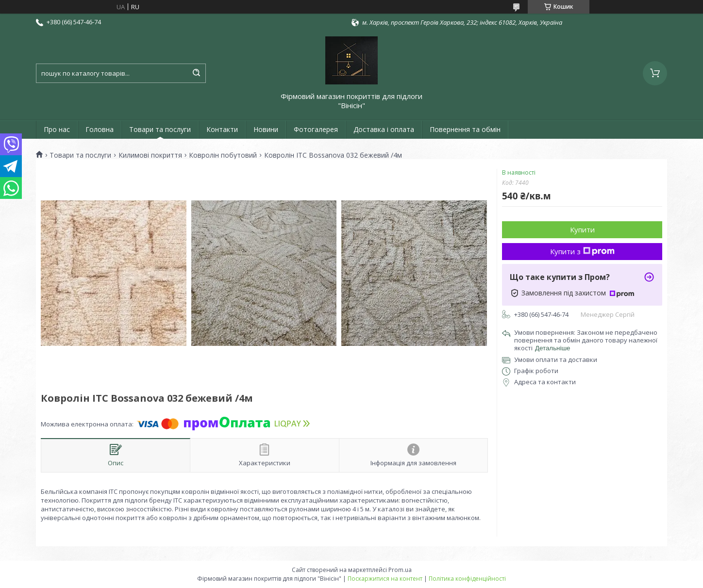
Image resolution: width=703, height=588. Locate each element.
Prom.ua (400, 570)
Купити (582, 229)
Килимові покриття (150, 155)
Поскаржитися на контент (385, 579)
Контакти (222, 129)
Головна (100, 129)
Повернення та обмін (465, 129)
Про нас (57, 129)
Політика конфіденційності (467, 579)
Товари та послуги (160, 129)
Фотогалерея (316, 129)
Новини (266, 129)
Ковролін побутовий (223, 155)
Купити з (582, 251)
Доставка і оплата (384, 129)
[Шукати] (196, 73)
